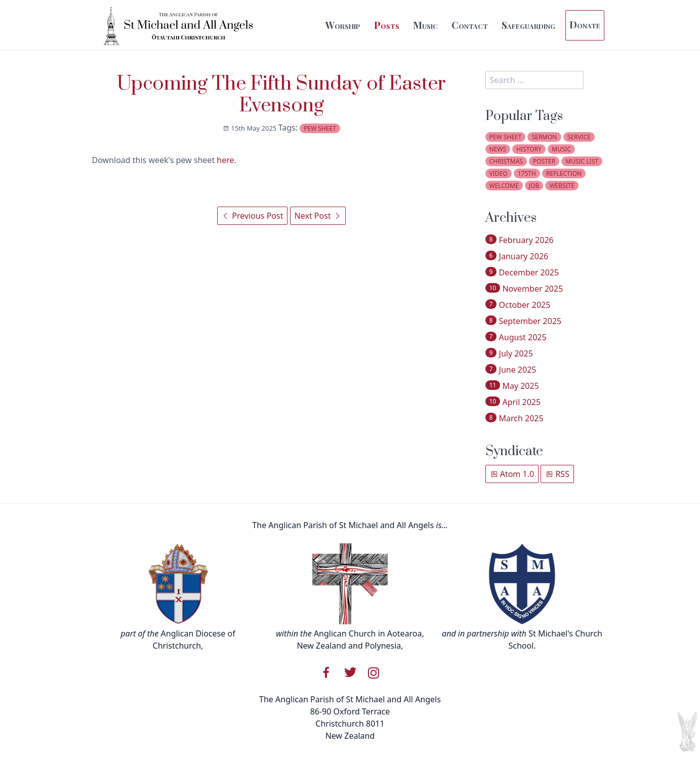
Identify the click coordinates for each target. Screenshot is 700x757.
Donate (585, 24)
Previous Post (252, 216)
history (529, 149)
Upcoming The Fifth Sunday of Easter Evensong (281, 95)
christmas (506, 161)
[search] (534, 80)
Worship (343, 25)
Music (425, 25)
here (225, 160)
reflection (564, 173)
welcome (504, 186)
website (562, 186)
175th (527, 173)
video (499, 173)
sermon (544, 137)
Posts (387, 25)
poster (544, 161)
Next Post (318, 216)
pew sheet (320, 128)
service (579, 137)
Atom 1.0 (512, 474)
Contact (470, 25)
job (534, 186)
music (561, 149)
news (498, 149)
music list (582, 161)
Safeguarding (528, 25)
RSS (557, 474)
